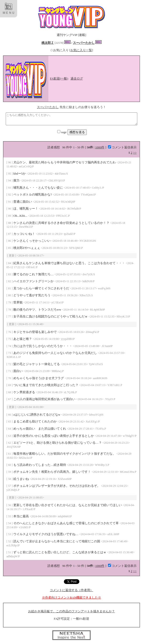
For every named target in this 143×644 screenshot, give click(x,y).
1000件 (100, 147)
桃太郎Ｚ (48, 43)
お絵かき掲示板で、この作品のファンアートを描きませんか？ (71, 611)
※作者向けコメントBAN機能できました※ (71, 597)
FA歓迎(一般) (59, 78)
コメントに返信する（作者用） (71, 590)
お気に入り (60, 50)
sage (62, 132)
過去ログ (77, 78)
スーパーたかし (84, 43)
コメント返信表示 (122, 147)
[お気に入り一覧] (81, 50)
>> (135, 153)
